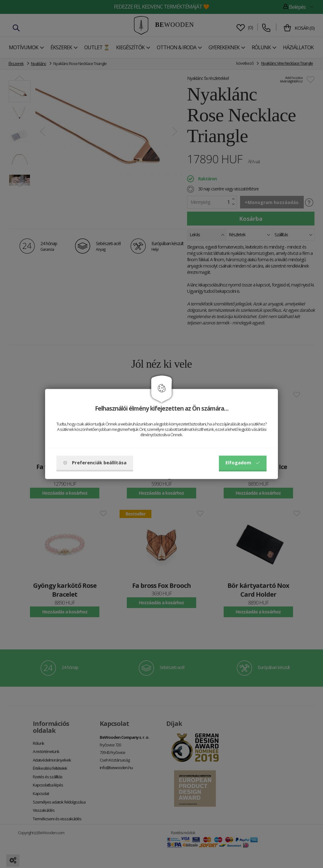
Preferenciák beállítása (95, 463)
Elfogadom (243, 463)
